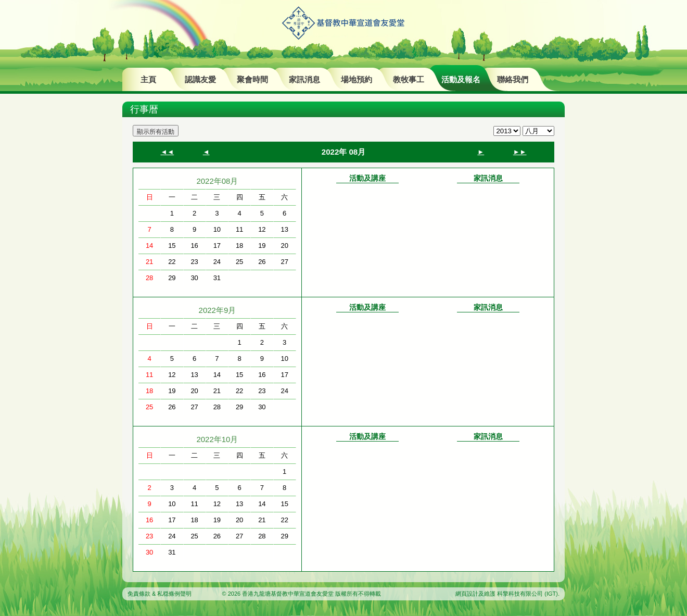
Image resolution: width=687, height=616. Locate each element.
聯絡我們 (513, 79)
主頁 (148, 79)
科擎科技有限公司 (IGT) (527, 594)
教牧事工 (409, 79)
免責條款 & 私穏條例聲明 (160, 594)
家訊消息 (304, 79)
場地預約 (357, 79)
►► (520, 152)
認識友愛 (200, 79)
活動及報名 (461, 79)
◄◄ (167, 152)
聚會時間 (252, 79)
